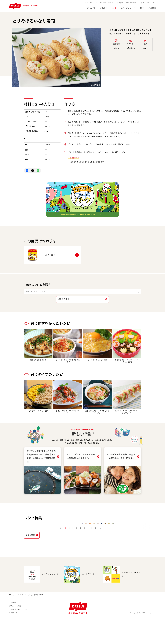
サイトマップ (13, 639)
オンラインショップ (107, 3)
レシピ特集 (30, 561)
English (141, 3)
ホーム (11, 621)
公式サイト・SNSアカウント (18, 636)
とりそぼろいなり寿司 (35, 621)
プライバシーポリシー (16, 632)
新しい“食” (92, 8)
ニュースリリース (91, 3)
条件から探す (64, 299)
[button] (61, 554)
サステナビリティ (128, 8)
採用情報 (120, 3)
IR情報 (142, 8)
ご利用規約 (13, 629)
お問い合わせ (131, 3)
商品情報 (104, 8)
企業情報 (152, 8)
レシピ (114, 8)
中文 (149, 3)
